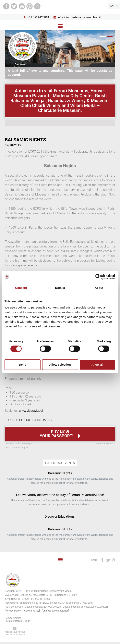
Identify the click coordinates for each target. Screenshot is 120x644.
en (112, 6)
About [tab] (99, 288)
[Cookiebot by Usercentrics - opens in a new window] (98, 277)
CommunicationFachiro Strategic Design (17, 619)
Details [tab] (60, 288)
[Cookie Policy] (32, 611)
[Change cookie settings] (55, 611)
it (117, 6)
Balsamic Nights (24, 443)
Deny (23, 365)
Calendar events (105, 443)
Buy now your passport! (57, 434)
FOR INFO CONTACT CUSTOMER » (29, 420)
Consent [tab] (21, 288)
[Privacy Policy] (13, 611)
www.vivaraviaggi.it (32, 411)
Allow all (97, 365)
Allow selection (60, 365)
